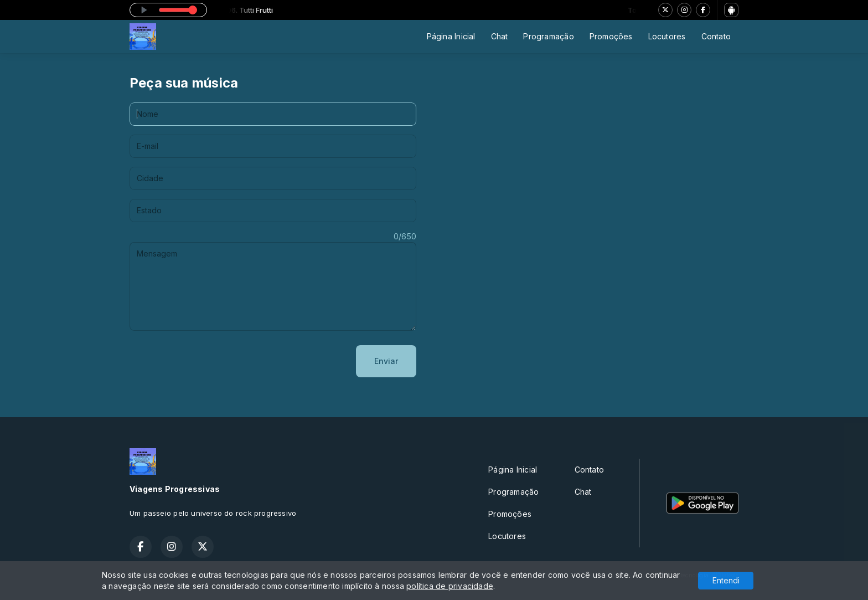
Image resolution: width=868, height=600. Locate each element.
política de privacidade (450, 586)
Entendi (726, 580)
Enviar (386, 361)
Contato (716, 36)
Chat (500, 36)
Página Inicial (451, 36)
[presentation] (214, 361)
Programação (548, 36)
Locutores (667, 36)
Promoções (611, 36)
